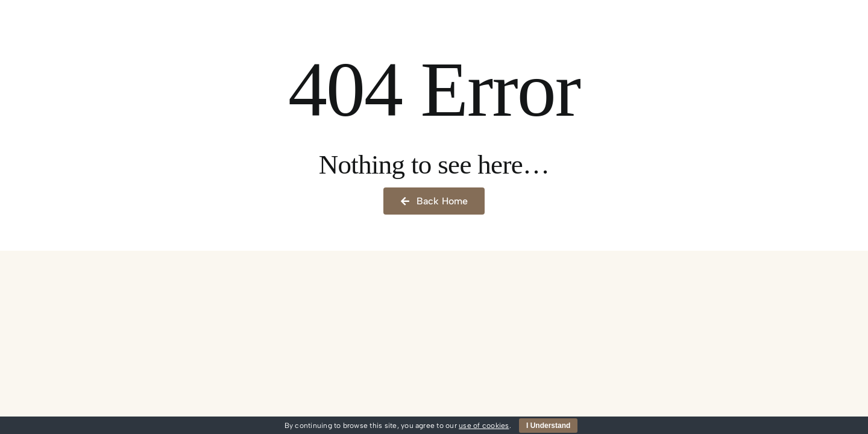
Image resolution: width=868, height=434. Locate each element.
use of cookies (484, 426)
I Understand (548, 426)
